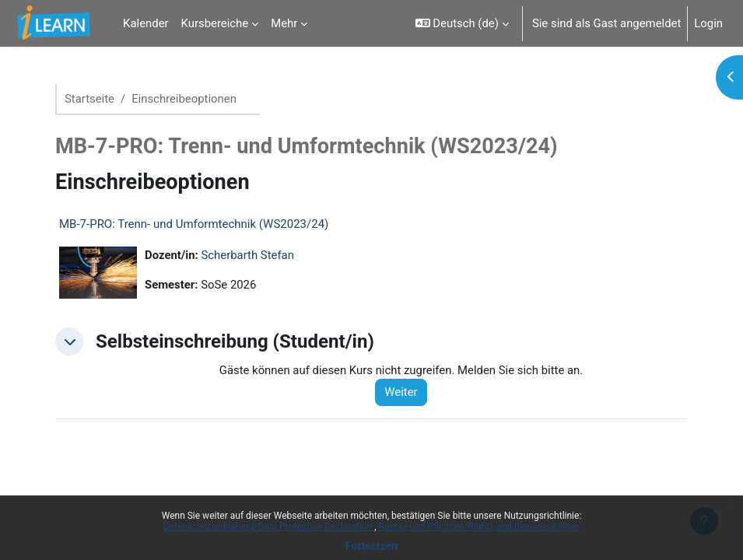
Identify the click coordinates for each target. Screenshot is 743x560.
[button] (462, 23)
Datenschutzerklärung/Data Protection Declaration (269, 527)
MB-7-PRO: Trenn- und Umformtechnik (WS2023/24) (194, 224)
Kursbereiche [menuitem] (215, 23)
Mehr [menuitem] (284, 23)
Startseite (89, 99)
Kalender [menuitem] (145, 23)
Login (708, 23)
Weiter (401, 392)
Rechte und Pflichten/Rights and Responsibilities (480, 527)
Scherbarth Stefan (248, 255)
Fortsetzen (372, 546)
